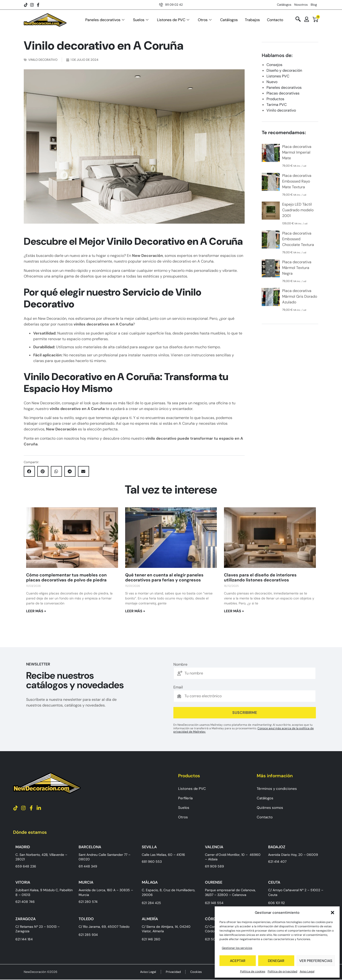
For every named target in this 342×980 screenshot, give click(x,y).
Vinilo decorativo (43, 60)
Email (178, 687)
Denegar (276, 961)
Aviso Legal (307, 971)
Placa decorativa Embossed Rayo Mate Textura (297, 181)
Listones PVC (278, 76)
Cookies (196, 972)
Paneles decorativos (105, 20)
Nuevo (272, 82)
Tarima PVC (277, 105)
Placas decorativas (283, 93)
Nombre (180, 664)
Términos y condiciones (277, 789)
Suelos (141, 20)
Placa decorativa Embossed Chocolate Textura (298, 239)
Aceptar (238, 961)
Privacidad (173, 972)
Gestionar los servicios (237, 948)
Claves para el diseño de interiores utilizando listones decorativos (260, 578)
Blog (314, 5)
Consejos (274, 65)
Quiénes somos (270, 808)
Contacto (275, 20)
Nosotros (301, 5)
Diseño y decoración (284, 70)
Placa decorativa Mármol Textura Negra (297, 268)
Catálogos (284, 5)
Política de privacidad (283, 971)
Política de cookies (253, 971)
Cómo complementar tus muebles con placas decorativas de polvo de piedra (66, 578)
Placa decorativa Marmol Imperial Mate (297, 152)
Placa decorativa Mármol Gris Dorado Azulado (300, 296)
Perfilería (185, 798)
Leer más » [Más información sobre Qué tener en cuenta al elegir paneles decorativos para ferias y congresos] (135, 611)
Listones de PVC (173, 20)
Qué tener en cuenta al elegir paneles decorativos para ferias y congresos (164, 578)
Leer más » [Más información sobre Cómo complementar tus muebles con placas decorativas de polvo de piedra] (36, 611)
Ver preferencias (316, 961)
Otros (205, 20)
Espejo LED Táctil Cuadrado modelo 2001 (298, 210)
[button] (332, 913)
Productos (275, 99)
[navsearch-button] (298, 20)
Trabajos (252, 20)
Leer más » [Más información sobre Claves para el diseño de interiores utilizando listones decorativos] (234, 611)
